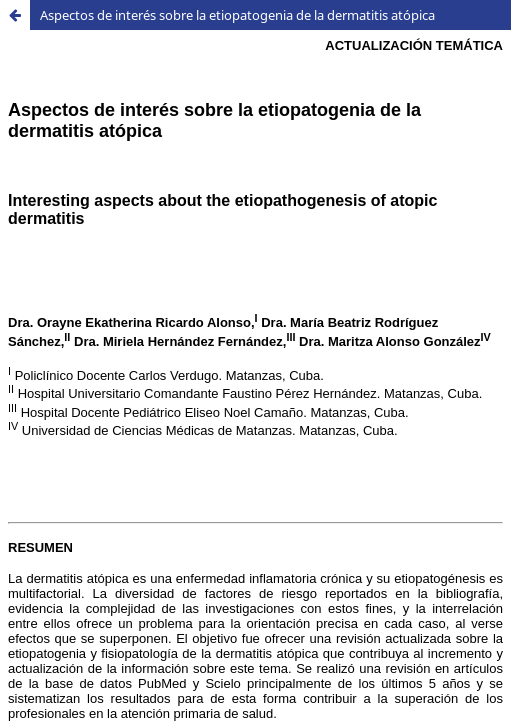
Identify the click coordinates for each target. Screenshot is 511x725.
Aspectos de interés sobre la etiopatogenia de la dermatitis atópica (237, 15)
